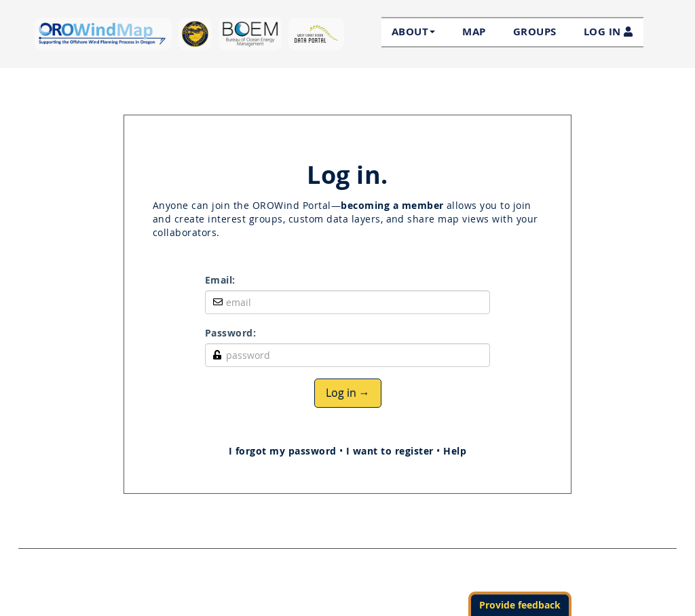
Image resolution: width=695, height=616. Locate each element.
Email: (220, 280)
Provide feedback (520, 605)
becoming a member (392, 205)
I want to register (390, 451)
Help (455, 451)
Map (474, 32)
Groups (535, 32)
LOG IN (608, 32)
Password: (230, 333)
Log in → (348, 393)
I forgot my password (283, 451)
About (413, 32)
